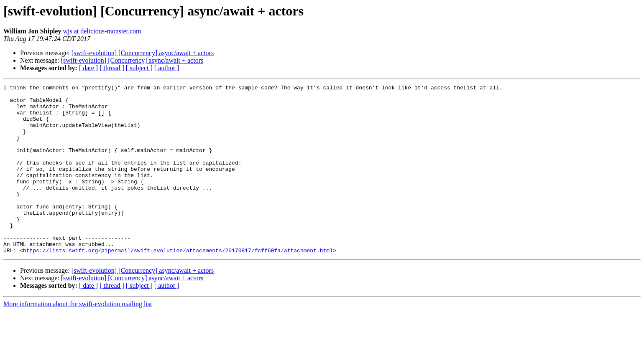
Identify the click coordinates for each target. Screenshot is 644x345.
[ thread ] (112, 68)
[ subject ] (139, 68)
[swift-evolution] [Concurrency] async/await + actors (143, 53)
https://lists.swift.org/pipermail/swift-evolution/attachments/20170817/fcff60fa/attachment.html (178, 284)
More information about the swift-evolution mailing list (78, 338)
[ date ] (88, 68)
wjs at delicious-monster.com (102, 31)
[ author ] (167, 68)
